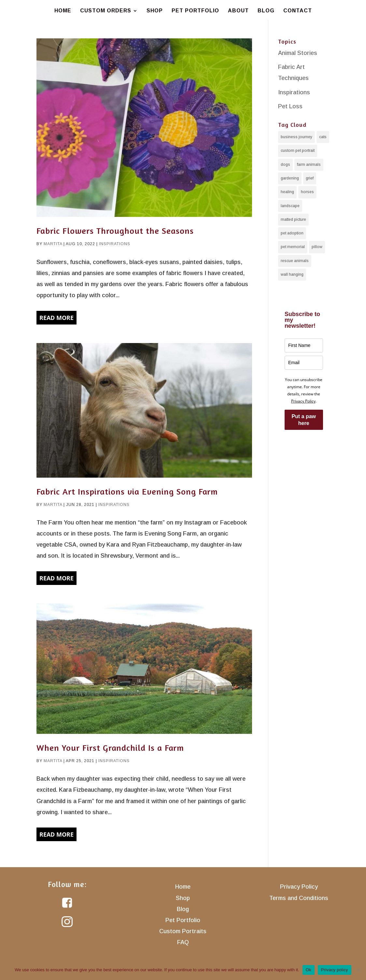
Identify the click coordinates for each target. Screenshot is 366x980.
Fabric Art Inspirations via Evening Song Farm (127, 491)
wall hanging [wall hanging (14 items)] (292, 274)
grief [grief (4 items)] (310, 178)
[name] (304, 345)
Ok (309, 970)
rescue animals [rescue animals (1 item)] (295, 260)
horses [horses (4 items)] (307, 192)
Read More (56, 318)
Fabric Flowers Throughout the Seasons (115, 231)
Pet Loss (290, 106)
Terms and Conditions (299, 898)
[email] (304, 362)
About (238, 11)
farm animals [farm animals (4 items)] (309, 164)
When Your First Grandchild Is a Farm (110, 748)
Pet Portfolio (195, 11)
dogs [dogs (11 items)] (285, 164)
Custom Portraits (183, 931)
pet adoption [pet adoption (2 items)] (292, 233)
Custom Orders (106, 11)
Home (63, 11)
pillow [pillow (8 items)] (317, 246)
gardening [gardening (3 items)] (290, 178)
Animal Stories (298, 53)
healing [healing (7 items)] (287, 192)
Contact (298, 11)
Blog (266, 11)
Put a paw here (304, 419)
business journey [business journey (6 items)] (296, 137)
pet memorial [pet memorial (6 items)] (293, 246)
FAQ (183, 942)
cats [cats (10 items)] (323, 137)
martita (53, 244)
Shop (155, 11)
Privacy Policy (303, 401)
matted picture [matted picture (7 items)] (293, 219)
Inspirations (115, 244)
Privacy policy (335, 970)
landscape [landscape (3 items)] (290, 205)
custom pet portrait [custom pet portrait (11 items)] (298, 151)
